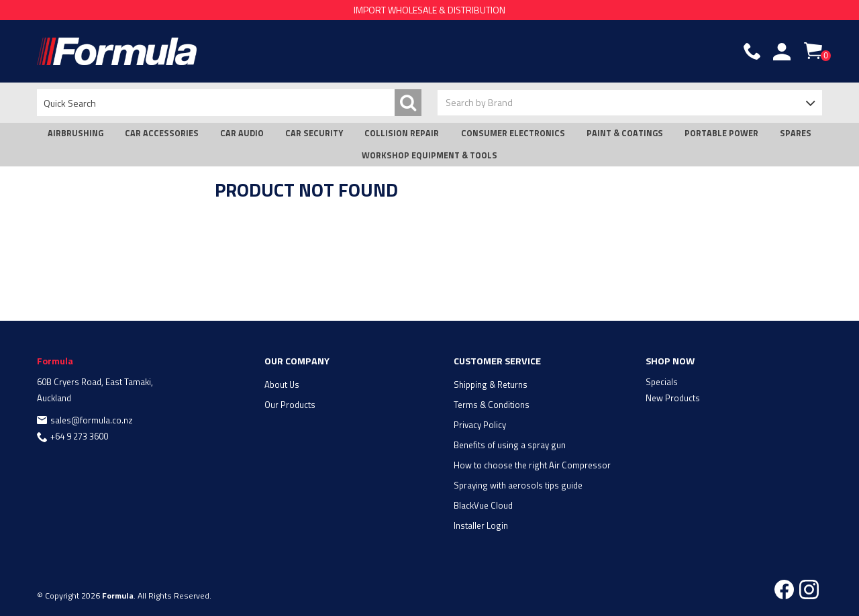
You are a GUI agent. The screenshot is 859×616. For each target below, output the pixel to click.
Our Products (290, 405)
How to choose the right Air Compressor (532, 465)
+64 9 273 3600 (79, 436)
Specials (662, 382)
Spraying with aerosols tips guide (518, 485)
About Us (282, 384)
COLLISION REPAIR (402, 133)
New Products (673, 398)
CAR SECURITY (314, 133)
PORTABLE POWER (721, 133)
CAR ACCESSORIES (162, 133)
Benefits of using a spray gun (510, 445)
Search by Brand (479, 102)
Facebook (784, 589)
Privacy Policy (480, 425)
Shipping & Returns (491, 384)
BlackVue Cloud (483, 505)
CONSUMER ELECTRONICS (513, 133)
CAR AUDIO (242, 133)
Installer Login (481, 525)
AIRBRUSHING (75, 133)
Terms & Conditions (492, 405)
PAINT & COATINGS (625, 133)
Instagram (809, 589)
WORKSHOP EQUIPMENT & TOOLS (429, 155)
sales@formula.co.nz (92, 420)
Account (782, 52)
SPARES (796, 133)
